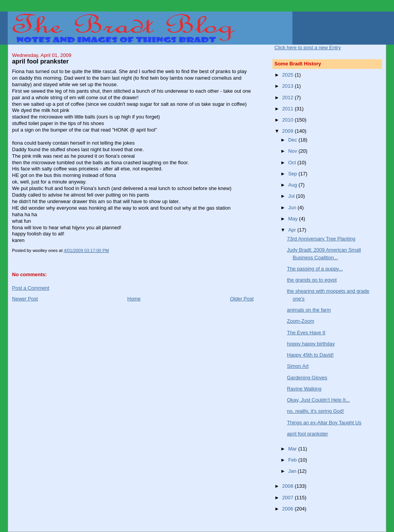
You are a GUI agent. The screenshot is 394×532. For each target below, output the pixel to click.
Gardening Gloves (307, 378)
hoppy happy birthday (311, 344)
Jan (293, 471)
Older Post (242, 299)
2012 (288, 98)
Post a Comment (31, 288)
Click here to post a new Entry (308, 48)
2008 (288, 486)
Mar (293, 449)
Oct (293, 163)
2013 (288, 86)
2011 (288, 109)
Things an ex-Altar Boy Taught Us (324, 423)
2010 (288, 120)
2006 (288, 509)
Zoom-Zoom (301, 321)
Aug (293, 185)
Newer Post (25, 299)
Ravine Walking (304, 389)
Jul (292, 196)
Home (134, 299)
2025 (288, 75)
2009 (288, 131)
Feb (293, 460)
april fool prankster (308, 434)
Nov (293, 151)
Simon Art (298, 366)
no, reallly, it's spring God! (316, 411)
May (294, 219)
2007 (288, 498)
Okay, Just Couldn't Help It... (318, 400)
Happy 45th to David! (310, 355)
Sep (293, 174)
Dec (293, 140)
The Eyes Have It (306, 333)
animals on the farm (309, 310)
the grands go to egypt (312, 280)
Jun (293, 208)
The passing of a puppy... (315, 269)
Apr (293, 230)
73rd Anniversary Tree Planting (321, 239)
